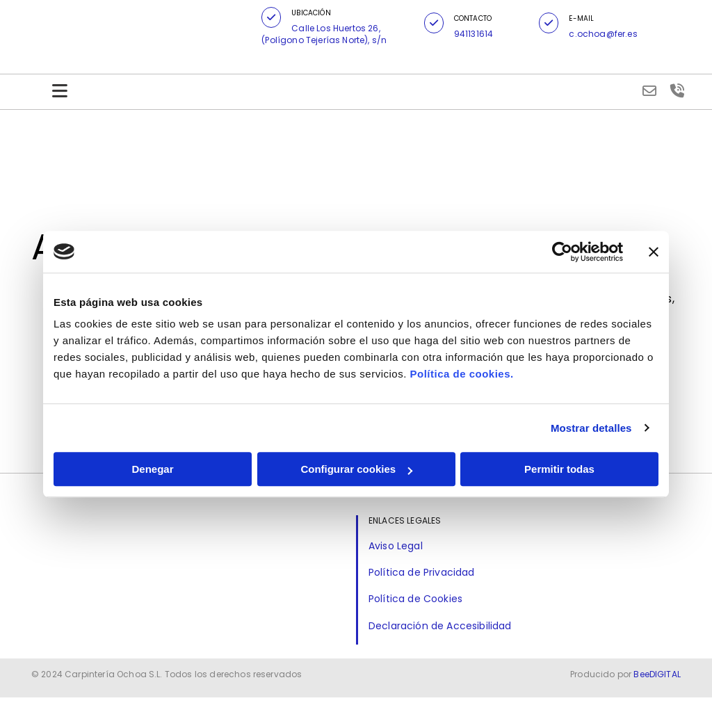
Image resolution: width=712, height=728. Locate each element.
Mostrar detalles (591, 428)
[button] (271, 17)
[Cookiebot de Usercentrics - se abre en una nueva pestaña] (562, 252)
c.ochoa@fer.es (603, 34)
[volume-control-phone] (677, 92)
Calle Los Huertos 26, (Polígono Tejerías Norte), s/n (324, 34)
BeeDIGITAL (657, 705)
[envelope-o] (649, 92)
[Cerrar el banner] (654, 252)
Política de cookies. (461, 374)
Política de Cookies (415, 599)
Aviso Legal (396, 546)
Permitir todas (559, 469)
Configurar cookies (356, 469)
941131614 (474, 34)
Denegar (152, 469)
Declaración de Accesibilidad (440, 626)
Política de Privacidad (422, 572)
